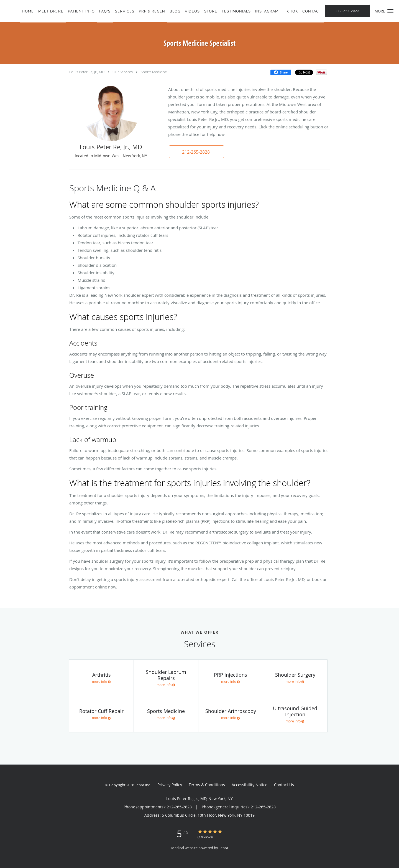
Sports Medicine (154, 72)
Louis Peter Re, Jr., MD (87, 72)
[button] (390, 11)
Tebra (223, 848)
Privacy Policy (170, 785)
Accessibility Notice (250, 785)
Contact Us (284, 785)
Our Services (123, 72)
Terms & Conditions (207, 785)
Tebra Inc (142, 785)
